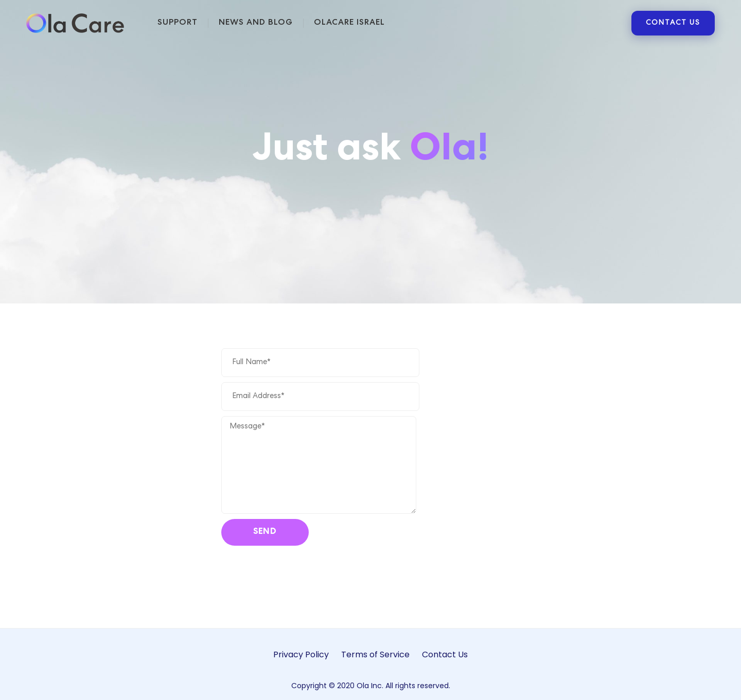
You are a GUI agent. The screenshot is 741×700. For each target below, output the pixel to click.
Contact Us (445, 654)
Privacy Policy (301, 654)
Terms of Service (375, 654)
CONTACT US (673, 23)
